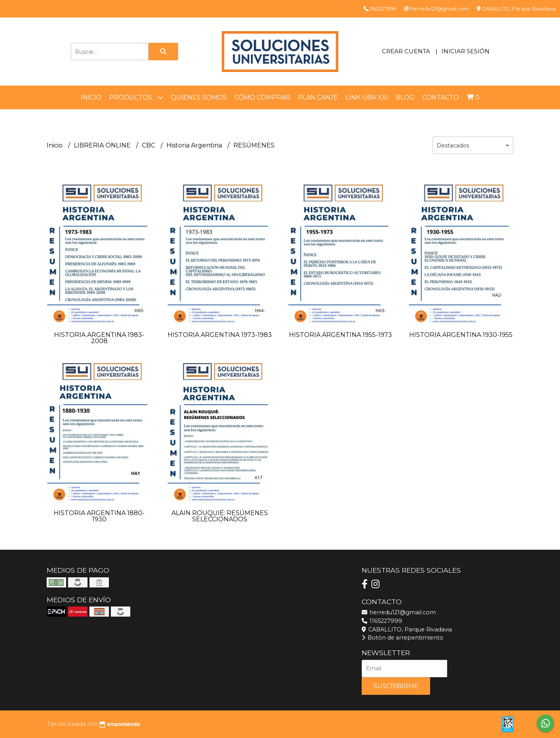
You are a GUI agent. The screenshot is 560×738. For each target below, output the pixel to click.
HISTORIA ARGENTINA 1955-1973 (340, 335)
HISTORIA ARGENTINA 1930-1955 (461, 335)
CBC (149, 145)
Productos (136, 97)
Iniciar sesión (465, 51)
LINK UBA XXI (367, 97)
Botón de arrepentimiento (402, 638)
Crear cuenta (406, 51)
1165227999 (382, 621)
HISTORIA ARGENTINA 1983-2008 (99, 338)
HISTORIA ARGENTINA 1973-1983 (220, 335)
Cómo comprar (262, 97)
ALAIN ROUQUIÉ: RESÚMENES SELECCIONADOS (220, 516)
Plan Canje (318, 97)
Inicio (91, 97)
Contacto (441, 97)
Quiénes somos (199, 97)
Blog (405, 97)
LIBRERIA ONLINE (103, 145)
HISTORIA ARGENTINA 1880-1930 (99, 516)
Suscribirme (396, 686)
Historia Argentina (195, 145)
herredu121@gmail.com (399, 612)
